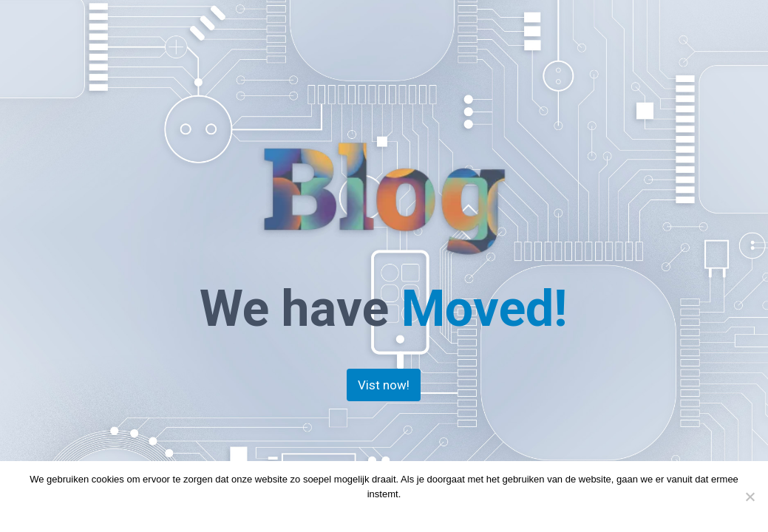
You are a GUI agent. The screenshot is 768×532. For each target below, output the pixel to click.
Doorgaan (354, 513)
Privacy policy (412, 513)
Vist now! (384, 385)
